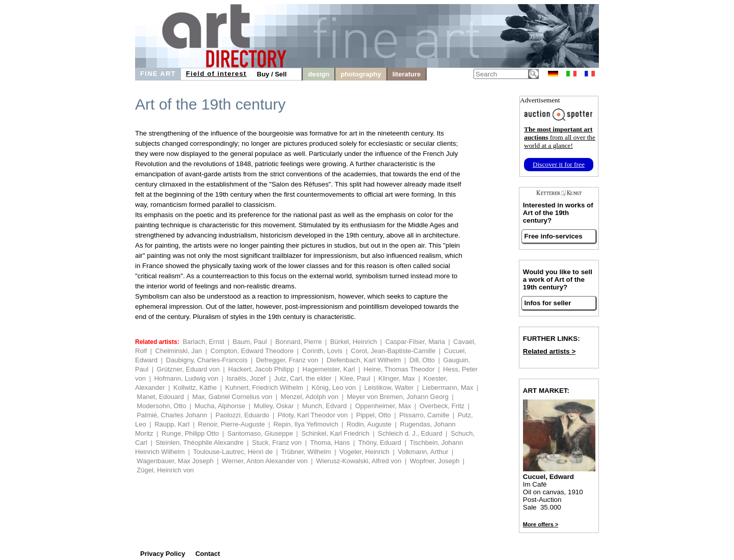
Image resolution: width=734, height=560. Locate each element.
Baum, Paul (250, 342)
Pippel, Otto (374, 415)
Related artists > (549, 351)
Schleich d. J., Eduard (410, 433)
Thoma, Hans (330, 443)
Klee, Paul (355, 378)
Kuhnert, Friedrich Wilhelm (264, 388)
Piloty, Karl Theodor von (313, 415)
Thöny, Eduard (380, 443)
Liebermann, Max (448, 388)
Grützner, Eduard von (188, 369)
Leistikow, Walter (389, 388)
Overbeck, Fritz (442, 406)
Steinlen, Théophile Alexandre (200, 443)
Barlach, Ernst (203, 342)
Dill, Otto (422, 360)
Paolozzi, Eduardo (243, 415)
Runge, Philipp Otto (190, 433)
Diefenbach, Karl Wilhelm (364, 360)
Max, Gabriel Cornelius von (232, 397)
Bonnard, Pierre (298, 342)
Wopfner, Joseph (435, 461)
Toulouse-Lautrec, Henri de (233, 452)
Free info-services (554, 236)
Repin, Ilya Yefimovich (306, 424)
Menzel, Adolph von (310, 397)
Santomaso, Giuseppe (260, 433)
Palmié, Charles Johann (172, 415)
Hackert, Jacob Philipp (261, 369)
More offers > (541, 524)
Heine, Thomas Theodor (399, 369)
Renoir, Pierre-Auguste (231, 424)
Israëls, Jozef (246, 378)
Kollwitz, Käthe (195, 388)
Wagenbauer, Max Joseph (175, 461)
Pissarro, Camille (424, 415)
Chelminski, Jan (179, 351)
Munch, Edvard (324, 406)
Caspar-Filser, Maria (415, 342)
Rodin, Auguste (369, 424)
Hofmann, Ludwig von (186, 378)
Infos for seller (548, 303)
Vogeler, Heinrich (364, 452)
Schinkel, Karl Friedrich (335, 433)
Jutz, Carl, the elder (303, 378)
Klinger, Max (397, 378)
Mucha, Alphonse (220, 406)
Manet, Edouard (160, 397)
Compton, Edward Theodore (252, 351)
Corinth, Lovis (322, 351)
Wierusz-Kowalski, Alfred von (359, 461)
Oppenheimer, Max (383, 406)
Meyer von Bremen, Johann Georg (397, 397)
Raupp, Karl (172, 424)
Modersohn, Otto (161, 406)
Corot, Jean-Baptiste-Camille (393, 351)
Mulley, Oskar (274, 406)
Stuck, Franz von (277, 443)
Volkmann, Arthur (423, 452)
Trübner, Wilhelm (306, 452)
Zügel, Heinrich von (165, 470)
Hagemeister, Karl (329, 369)
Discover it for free (559, 164)
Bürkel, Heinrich (354, 342)
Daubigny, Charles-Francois (207, 360)
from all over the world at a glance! (560, 137)
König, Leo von (334, 388)
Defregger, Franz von (287, 360)
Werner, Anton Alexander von (265, 461)
